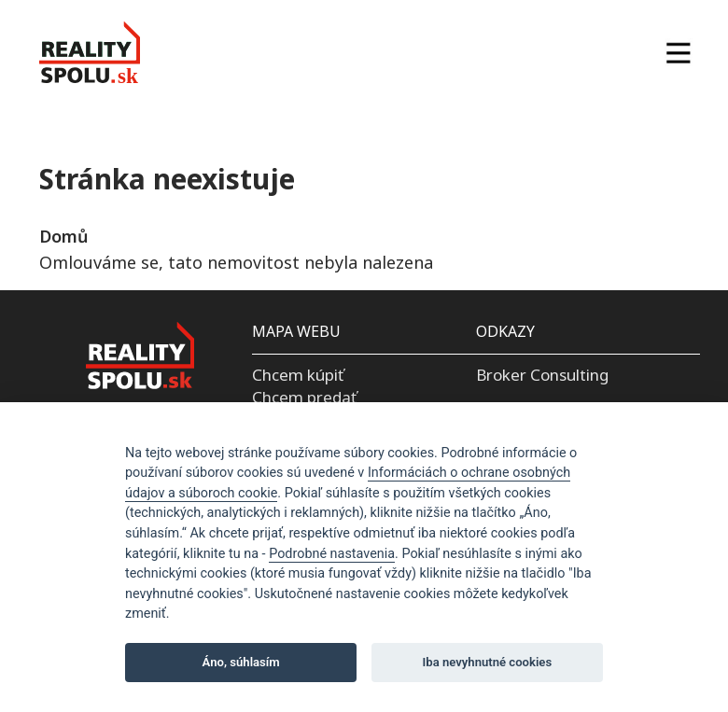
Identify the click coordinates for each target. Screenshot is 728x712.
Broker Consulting (542, 375)
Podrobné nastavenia (332, 554)
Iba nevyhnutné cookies (488, 662)
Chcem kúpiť (298, 375)
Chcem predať (304, 397)
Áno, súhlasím (241, 662)
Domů (63, 236)
